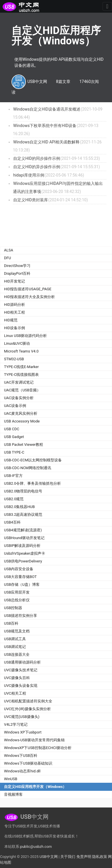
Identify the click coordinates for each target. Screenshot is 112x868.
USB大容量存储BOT (20, 577)
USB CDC (12, 429)
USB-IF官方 (13, 476)
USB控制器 (13, 608)
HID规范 (11, 320)
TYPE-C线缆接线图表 (21, 375)
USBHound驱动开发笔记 (24, 538)
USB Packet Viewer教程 (24, 445)
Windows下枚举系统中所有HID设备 (45, 126)
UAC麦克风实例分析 (21, 413)
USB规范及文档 (17, 631)
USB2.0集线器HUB (19, 507)
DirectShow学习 (17, 266)
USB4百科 (12, 522)
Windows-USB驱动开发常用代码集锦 (34, 740)
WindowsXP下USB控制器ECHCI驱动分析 (38, 748)
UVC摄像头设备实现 (21, 686)
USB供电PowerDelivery (23, 561)
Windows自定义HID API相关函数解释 (46, 142)
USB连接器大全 (17, 654)
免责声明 (84, 857)
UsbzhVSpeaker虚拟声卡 (25, 553)
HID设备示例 (15, 328)
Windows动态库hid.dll (22, 771)
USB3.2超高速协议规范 (23, 514)
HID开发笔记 (15, 281)
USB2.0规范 (14, 499)
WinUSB (11, 779)
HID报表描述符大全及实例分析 (29, 297)
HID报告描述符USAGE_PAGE (28, 289)
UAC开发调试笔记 (19, 382)
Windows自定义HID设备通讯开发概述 (47, 109)
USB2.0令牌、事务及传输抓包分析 (32, 483)
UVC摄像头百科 (17, 678)
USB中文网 (48, 857)
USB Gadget (14, 437)
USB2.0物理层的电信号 (23, 491)
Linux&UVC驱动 (17, 343)
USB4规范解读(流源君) (23, 530)
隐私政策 (100, 857)
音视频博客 (13, 794)
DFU (7, 258)
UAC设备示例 (15, 406)
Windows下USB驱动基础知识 (28, 763)
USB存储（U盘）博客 (22, 584)
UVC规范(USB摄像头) (22, 717)
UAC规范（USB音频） (22, 390)
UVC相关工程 (15, 693)
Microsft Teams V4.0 (21, 351)
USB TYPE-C (14, 452)
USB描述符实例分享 (21, 616)
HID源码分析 (15, 305)
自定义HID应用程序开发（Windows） (35, 787)
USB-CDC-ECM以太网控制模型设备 (33, 460)
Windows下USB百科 (21, 756)
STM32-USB (14, 359)
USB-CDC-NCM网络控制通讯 (28, 468)
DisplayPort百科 (17, 273)
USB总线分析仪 (17, 600)
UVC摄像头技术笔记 (21, 670)
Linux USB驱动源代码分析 (25, 336)
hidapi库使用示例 (29, 175)
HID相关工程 (15, 312)
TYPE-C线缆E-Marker (21, 367)
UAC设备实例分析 (19, 398)
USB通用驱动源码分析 (22, 662)
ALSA (9, 250)
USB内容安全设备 (19, 569)
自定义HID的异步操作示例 (37, 167)
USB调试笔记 (15, 647)
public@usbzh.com (36, 847)
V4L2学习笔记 (16, 724)
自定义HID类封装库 (31, 200)
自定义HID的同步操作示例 (37, 158)
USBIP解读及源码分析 (22, 546)
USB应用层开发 (17, 592)
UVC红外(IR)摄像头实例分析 (27, 709)
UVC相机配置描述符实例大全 (28, 701)
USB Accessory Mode (22, 421)
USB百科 (11, 623)
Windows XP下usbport (23, 732)
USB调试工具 (15, 639)
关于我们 (68, 857)
